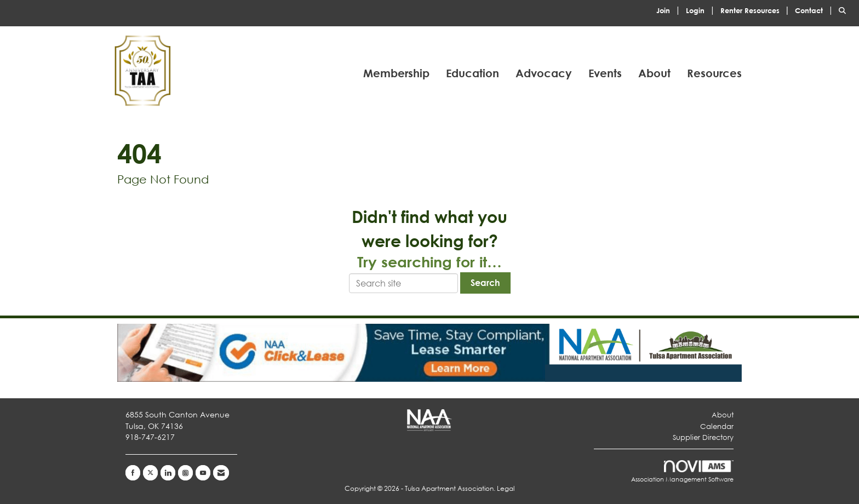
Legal (506, 488)
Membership (396, 73)
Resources (714, 73)
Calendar (717, 426)
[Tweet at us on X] (150, 473)
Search (485, 282)
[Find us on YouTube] (203, 473)
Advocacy (544, 73)
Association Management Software (682, 472)
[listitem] (670, 10)
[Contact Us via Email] (221, 473)
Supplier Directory (703, 437)
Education (473, 73)
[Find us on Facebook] (133, 473)
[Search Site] (845, 10)
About (654, 73)
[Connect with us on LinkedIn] (168, 473)
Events (605, 73)
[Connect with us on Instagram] (185, 473)
